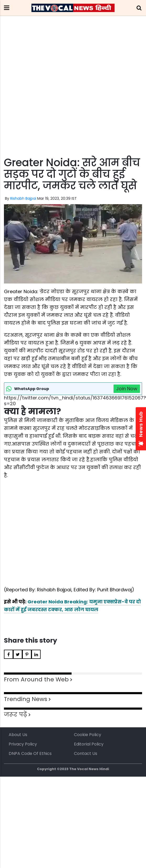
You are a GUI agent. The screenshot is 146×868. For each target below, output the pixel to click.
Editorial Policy (89, 744)
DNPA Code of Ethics (30, 753)
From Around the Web (36, 679)
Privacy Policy (23, 744)
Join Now (127, 389)
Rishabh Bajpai (23, 198)
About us (18, 735)
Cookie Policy (88, 735)
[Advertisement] (49, 96)
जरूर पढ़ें (15, 714)
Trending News (26, 699)
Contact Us (86, 753)
